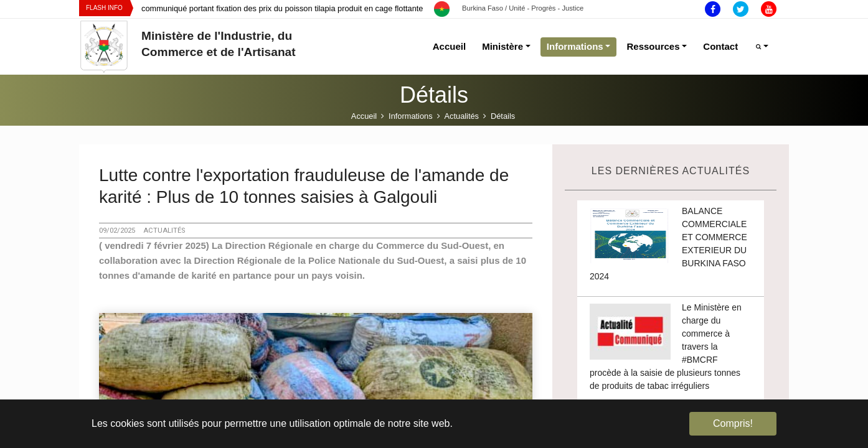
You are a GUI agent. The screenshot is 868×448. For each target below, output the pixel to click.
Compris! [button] (733, 423)
